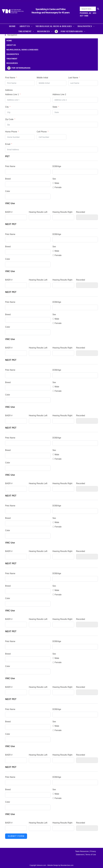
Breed (8, 179)
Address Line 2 (59, 94)
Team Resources (82, 851)
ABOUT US (11, 45)
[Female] (53, 187)
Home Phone (11, 132)
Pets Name (10, 166)
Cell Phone (42, 132)
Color (8, 191)
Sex (54, 179)
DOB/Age (57, 166)
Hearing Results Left (38, 212)
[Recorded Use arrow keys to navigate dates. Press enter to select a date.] (87, 217)
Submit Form (16, 836)
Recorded (80, 212)
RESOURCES (12, 63)
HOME (9, 41)
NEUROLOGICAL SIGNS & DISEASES (22, 50)
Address (9, 90)
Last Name (73, 78)
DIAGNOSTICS (13, 54)
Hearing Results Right (62, 212)
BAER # (9, 212)
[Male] (53, 183)
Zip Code (9, 119)
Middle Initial (42, 78)
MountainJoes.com (67, 865)
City (7, 107)
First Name (10, 78)
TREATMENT (12, 59)
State (55, 107)
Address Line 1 (12, 94)
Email (8, 144)
